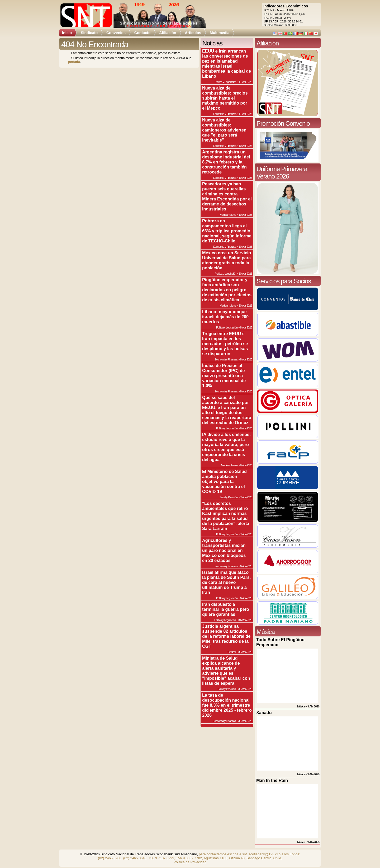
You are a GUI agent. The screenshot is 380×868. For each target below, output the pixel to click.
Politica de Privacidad (190, 862)
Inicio (67, 33)
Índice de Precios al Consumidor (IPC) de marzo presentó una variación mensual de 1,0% (224, 376)
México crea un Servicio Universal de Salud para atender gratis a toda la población (227, 260)
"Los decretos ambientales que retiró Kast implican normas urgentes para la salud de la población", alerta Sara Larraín (226, 516)
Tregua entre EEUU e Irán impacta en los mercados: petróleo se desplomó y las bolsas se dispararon (225, 344)
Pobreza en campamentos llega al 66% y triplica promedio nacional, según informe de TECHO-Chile (227, 231)
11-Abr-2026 (245, 82)
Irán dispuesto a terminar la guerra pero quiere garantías (226, 609)
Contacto (142, 33)
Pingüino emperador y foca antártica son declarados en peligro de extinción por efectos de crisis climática (227, 290)
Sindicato (89, 33)
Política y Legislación (225, 82)
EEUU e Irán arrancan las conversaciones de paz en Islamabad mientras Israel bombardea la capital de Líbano (227, 64)
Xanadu (264, 712)
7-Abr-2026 (246, 497)
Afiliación (168, 33)
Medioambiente (228, 215)
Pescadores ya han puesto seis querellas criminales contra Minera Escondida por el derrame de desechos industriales (227, 196)
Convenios (116, 33)
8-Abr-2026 (246, 327)
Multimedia (220, 33)
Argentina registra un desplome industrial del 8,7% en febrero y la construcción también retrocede (226, 162)
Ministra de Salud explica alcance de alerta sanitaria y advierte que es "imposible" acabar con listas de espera (226, 671)
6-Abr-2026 (246, 566)
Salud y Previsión (229, 497)
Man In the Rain (272, 780)
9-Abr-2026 (313, 706)
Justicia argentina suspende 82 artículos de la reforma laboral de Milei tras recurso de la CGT (226, 636)
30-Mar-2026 (245, 652)
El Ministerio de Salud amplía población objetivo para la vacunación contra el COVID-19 (224, 481)
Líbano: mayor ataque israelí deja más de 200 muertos (225, 317)
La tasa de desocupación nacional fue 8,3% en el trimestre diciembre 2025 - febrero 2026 (227, 705)
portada (74, 62)
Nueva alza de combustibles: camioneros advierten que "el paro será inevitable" (224, 130)
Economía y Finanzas (225, 114)
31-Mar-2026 (245, 620)
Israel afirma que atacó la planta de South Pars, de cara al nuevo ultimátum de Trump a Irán (226, 582)
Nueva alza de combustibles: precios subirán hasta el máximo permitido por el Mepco (225, 98)
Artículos (193, 33)
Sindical (232, 652)
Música (301, 706)
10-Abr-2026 (245, 146)
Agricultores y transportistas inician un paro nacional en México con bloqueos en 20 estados (224, 550)
